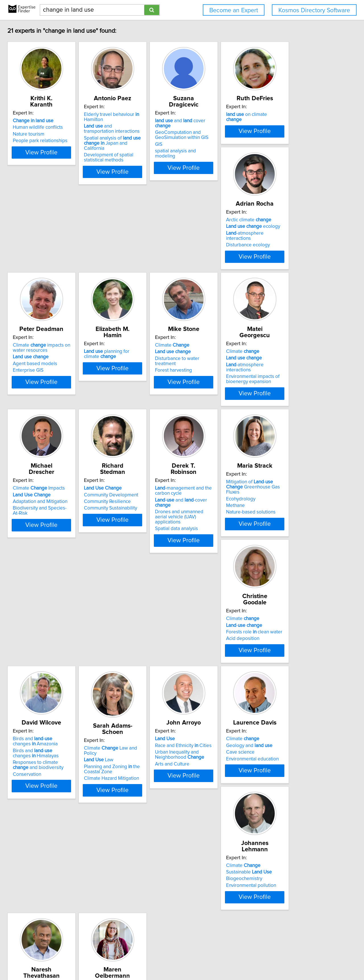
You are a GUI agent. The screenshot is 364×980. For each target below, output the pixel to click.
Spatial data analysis (294, 451)
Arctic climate (39, 271)
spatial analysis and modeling (219, 146)
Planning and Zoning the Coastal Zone (301, 590)
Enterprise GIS (117, 296)
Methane (26, 590)
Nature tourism (33, 134)
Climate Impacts (128, 421)
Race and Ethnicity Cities (45, 728)
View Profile (53, 173)
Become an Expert (234, 10)
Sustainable (210, 728)
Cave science (116, 735)
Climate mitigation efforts (308, 721)
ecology (44, 277)
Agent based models (124, 289)
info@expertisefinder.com (150, 959)
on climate (302, 121)
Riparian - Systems (46, 883)
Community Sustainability (214, 441)
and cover (221, 121)
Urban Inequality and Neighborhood (41, 737)
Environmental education (128, 741)
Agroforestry (286, 735)
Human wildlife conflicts (42, 127)
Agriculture (28, 890)
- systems (292, 728)
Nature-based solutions (42, 596)
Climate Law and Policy (306, 574)
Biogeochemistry (205, 735)
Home (182, 959)
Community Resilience (211, 434)
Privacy (197, 959)
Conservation (202, 606)
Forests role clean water (130, 584)
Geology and (125, 728)
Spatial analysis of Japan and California (135, 147)
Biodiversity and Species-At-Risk (136, 441)
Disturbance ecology (39, 291)
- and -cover (307, 433)
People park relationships (44, 141)
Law (288, 581)
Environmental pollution (212, 741)
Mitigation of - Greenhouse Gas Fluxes (49, 574)
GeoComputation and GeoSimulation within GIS (214, 130)
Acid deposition (119, 591)
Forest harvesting (291, 291)
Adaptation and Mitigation (129, 434)
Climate (290, 271)
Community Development (215, 427)
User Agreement (222, 959)
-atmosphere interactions (48, 284)
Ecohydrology (31, 583)
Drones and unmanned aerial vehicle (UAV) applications (303, 442)
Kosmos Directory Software (314, 10)
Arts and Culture (34, 746)
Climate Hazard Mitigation (300, 599)
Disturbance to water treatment (306, 284)
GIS (191, 139)
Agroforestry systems (295, 741)
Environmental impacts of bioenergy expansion (44, 443)
